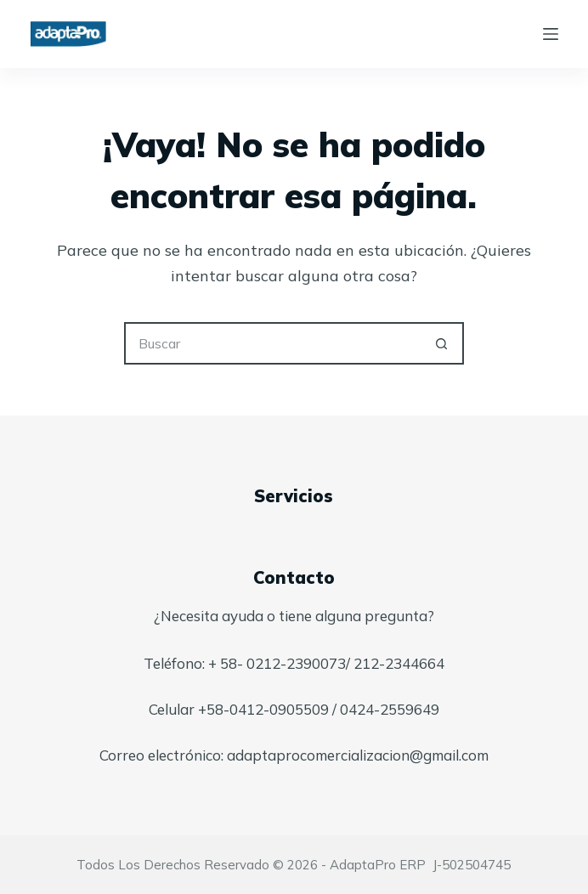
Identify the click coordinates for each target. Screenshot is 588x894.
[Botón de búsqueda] (443, 343)
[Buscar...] (273, 343)
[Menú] (551, 34)
